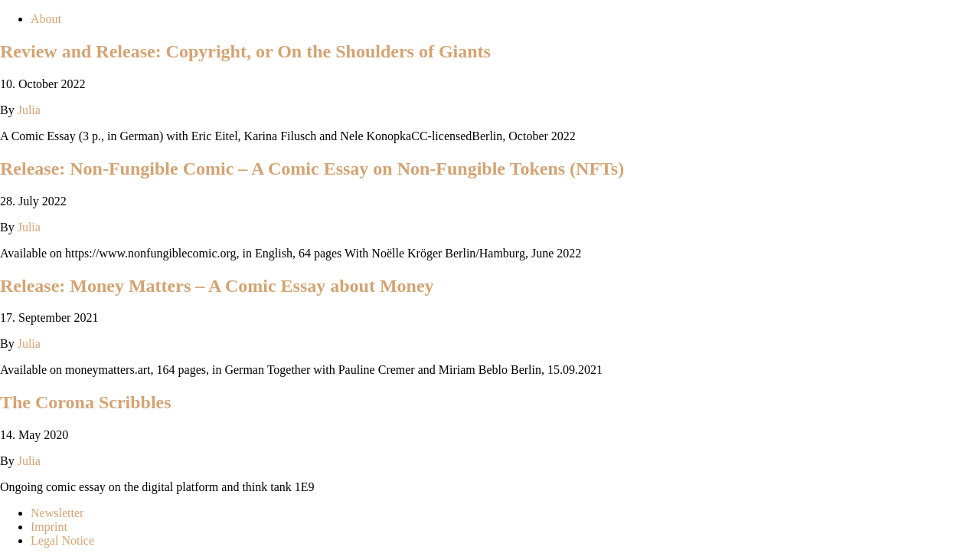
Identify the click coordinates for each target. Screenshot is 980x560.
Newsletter (57, 513)
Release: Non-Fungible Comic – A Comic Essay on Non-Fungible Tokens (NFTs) (312, 169)
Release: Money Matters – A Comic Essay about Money (217, 286)
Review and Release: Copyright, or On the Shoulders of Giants (245, 51)
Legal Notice (62, 540)
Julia (29, 110)
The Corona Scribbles (86, 402)
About (46, 19)
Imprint (49, 527)
